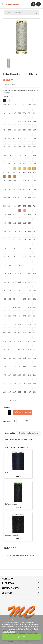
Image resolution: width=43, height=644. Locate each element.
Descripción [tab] (10, 433)
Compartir (14, 421)
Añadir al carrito (23, 412)
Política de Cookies (33, 629)
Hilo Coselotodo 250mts (13, 473)
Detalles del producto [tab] (29, 433)
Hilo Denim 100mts (11, 535)
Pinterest (26, 421)
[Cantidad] (6, 412)
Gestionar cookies (9, 631)
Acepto (21, 637)
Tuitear (20, 421)
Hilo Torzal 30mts (10, 504)
